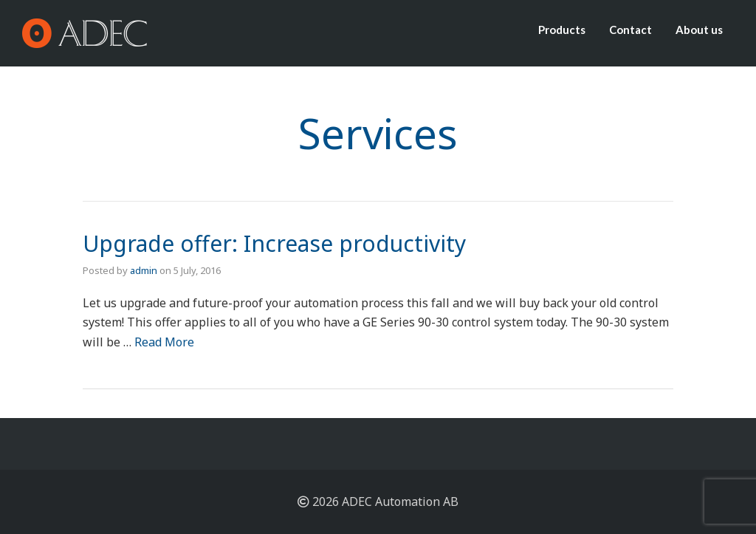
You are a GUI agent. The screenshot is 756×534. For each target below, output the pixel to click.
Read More (164, 342)
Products (562, 30)
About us (699, 30)
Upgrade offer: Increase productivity (274, 243)
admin (144, 270)
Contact (630, 30)
